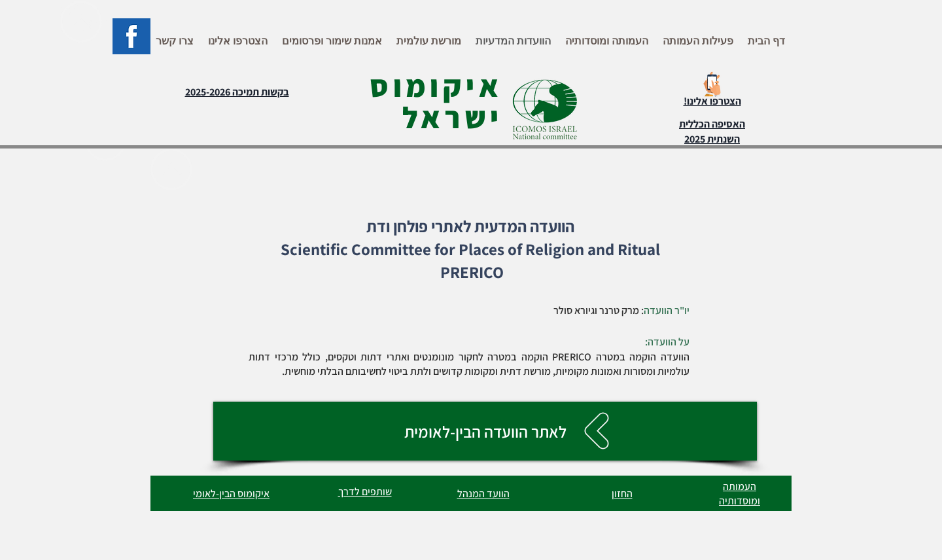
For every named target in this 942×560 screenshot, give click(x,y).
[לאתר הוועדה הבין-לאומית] (485, 431)
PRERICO (472, 272)
